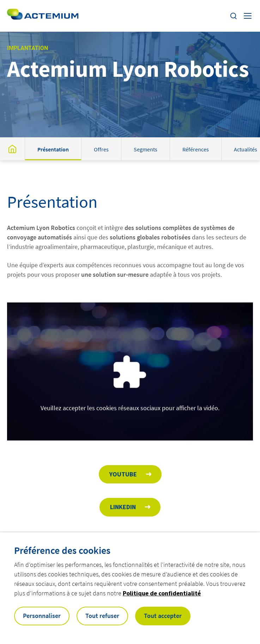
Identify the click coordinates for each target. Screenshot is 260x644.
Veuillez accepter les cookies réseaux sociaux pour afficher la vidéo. (130, 408)
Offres (101, 149)
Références (196, 149)
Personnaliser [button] (42, 616)
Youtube (123, 474)
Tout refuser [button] (102, 616)
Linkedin (123, 507)
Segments (146, 149)
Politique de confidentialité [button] (162, 593)
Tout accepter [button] (163, 616)
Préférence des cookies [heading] (62, 550)
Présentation (53, 149)
